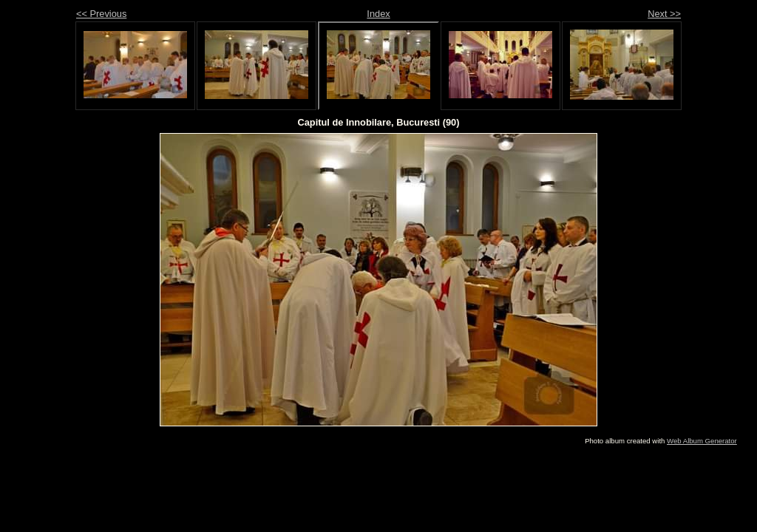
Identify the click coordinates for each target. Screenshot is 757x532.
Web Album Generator (702, 441)
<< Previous (101, 14)
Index (378, 14)
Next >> (664, 14)
